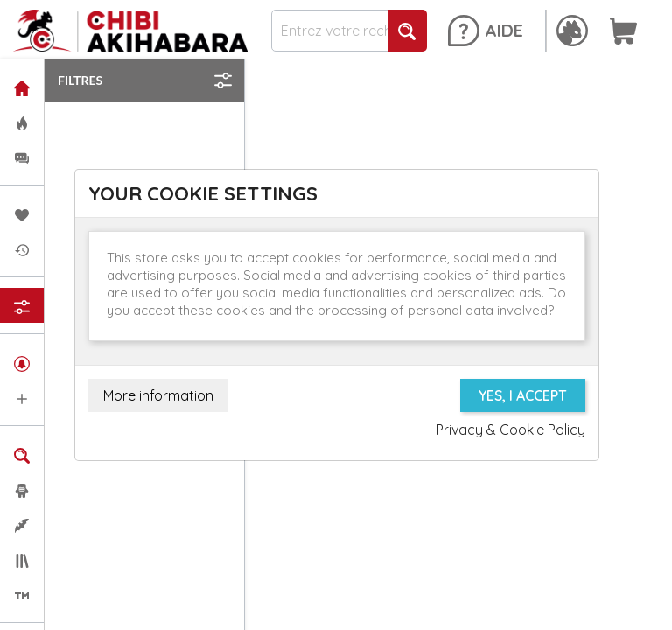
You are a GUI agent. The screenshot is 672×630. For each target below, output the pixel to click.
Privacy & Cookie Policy (511, 430)
